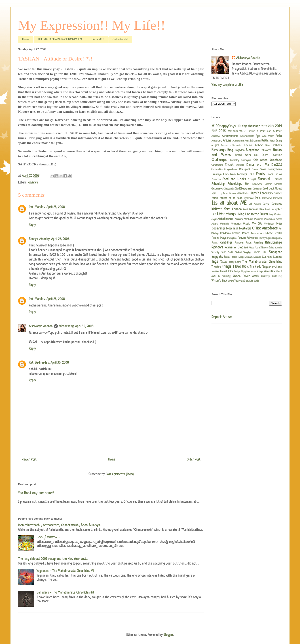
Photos (278, 233)
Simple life (260, 252)
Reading (258, 243)
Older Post (193, 460)
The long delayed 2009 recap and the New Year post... (53, 559)
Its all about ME (229, 203)
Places (215, 238)
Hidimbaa (246, 194)
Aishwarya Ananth (41, 326)
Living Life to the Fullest (252, 214)
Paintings (215, 233)
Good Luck (268, 189)
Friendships (235, 184)
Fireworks (216, 179)
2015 (214, 131)
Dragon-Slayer (231, 170)
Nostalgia (245, 229)
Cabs (256, 155)
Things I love (231, 267)
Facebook (242, 175)
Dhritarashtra (217, 170)
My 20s (257, 224)
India (258, 198)
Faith (251, 175)
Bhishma (258, 146)
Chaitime (277, 155)
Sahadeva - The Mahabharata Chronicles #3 (65, 593)
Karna (266, 204)
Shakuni (238, 252)
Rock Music (249, 248)
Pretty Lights (265, 238)
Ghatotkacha (229, 189)
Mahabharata (225, 219)
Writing (231, 281)
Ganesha (278, 184)
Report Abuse (222, 317)
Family (260, 174)
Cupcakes (240, 165)
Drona (263, 170)
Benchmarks (226, 146)
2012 (264, 127)
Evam (233, 175)
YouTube (250, 281)
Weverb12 (269, 272)
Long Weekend (276, 215)
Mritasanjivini (236, 224)
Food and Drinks (234, 179)
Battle (265, 141)
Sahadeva (264, 248)
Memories (259, 219)
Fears (270, 175)
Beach (272, 141)
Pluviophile (232, 238)
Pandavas (225, 233)
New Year (232, 229)
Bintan (268, 146)
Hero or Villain (235, 194)
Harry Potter (223, 194)
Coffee (264, 160)
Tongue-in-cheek (272, 267)
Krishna (237, 209)
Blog (230, 150)
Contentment (217, 165)
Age (258, 136)
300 (241, 131)
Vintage (260, 272)
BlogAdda (240, 150)
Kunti (245, 210)
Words (255, 276)
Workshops (265, 276)
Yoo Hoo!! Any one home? (36, 493)
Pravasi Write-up (248, 238)
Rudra (257, 248)
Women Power (241, 276)
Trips (230, 272)
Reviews (33, 183)
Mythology (269, 224)
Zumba (257, 281)
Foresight (252, 179)
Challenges (219, 160)
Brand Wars (243, 155)
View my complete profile (227, 85)
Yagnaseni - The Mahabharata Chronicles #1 (65, 571)
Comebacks (276, 160)
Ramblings (226, 243)
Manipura (239, 219)
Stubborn (248, 257)
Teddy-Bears (235, 262)
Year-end (240, 281)
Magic (214, 219)
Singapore (275, 252)
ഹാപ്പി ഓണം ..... (48, 537)
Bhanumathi (237, 146)
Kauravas (277, 204)
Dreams (255, 170)
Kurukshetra (256, 210)
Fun (247, 184)
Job (250, 204)
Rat (31, 207)
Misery (215, 224)
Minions (279, 219)
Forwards (265, 179)
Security (215, 252)
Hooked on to (227, 198)
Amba (279, 136)
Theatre (216, 267)
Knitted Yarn (221, 209)
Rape (248, 243)
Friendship (218, 184)
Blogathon (252, 150)
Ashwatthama (238, 141)
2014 (278, 126)
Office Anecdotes (265, 228)
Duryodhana (275, 170)
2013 (271, 126)
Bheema (247, 146)
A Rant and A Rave (269, 131)
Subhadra (257, 257)
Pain (280, 229)
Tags (215, 262)
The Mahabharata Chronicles (262, 262)
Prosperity (277, 238)
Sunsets (278, 257)
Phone (269, 233)
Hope (240, 198)
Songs (241, 257)
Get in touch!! (120, 39)
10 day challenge (249, 126)
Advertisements (247, 136)
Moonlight (225, 224)
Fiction (278, 175)
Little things (226, 214)
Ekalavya (217, 175)
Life (214, 215)
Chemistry (235, 160)
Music (246, 224)
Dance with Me (258, 165)
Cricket (229, 165)
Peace (246, 233)
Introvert (278, 198)
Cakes (265, 155)
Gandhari (268, 184)
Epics (226, 175)
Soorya (33, 239)
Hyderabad (249, 198)
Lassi (267, 210)
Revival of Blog (234, 248)
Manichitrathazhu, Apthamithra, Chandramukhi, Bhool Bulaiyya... (60, 525)
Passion (236, 233)
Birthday (277, 146)
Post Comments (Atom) (120, 474)
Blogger (168, 635)
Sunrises (267, 257)
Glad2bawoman (243, 189)
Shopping (247, 252)
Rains (214, 243)
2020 (235, 131)
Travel (223, 272)
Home (26, 39)
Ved (249, 272)
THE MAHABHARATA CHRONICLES (60, 39)
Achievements (230, 136)
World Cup (277, 276)
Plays (223, 238)
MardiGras (248, 219)
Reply (32, 225)
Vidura (253, 272)
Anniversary (217, 141)
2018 (230, 131)
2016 (222, 131)
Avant (247, 141)
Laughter (276, 210)
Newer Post (29, 460)
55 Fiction (249, 131)
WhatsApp (227, 276)
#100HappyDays (224, 126)
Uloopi (244, 272)
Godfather (257, 189)
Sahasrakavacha (276, 248)
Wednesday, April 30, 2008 (76, 326)
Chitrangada (246, 160)
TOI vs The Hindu (252, 267)
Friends (278, 179)
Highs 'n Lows (258, 193)
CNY (256, 160)
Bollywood (266, 150)
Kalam (257, 204)
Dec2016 (277, 165)
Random (239, 243)
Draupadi (245, 170)
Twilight (237, 272)
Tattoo (224, 262)
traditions (215, 272)
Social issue (231, 257)
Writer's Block (219, 281)
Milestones (269, 219)
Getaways (217, 189)
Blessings (219, 150)
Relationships (274, 243)
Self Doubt (227, 252)
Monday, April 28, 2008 (50, 207)
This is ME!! (97, 39)
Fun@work (257, 184)
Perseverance (258, 233)
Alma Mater (268, 136)
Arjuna (227, 141)
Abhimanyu (216, 136)
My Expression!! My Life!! (92, 25)
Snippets (217, 257)
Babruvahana (255, 141)
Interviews (267, 198)
